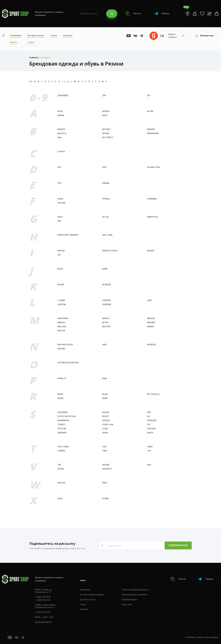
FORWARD (152, 199)
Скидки (31, 42)
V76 (59, 465)
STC (149, 424)
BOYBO (106, 133)
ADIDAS (106, 111)
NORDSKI (151, 344)
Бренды (14, 42)
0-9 (31, 81)
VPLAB (61, 469)
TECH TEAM (63, 447)
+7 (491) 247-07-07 (43, 612)
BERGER (151, 129)
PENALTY (62, 378)
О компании (16, 35)
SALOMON (63, 412)
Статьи (54, 35)
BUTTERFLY (108, 137)
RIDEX (60, 394)
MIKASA (61, 322)
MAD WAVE (63, 318)
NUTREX (61, 349)
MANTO (106, 318)
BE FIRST (106, 129)
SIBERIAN (62, 433)
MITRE (105, 322)
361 (149, 95)
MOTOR (61, 331)
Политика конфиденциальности (135, 590)
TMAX (150, 447)
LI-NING (61, 300)
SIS (148, 416)
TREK (105, 451)
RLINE (105, 394)
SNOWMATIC (64, 420)
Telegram (162, 14)
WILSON (61, 483)
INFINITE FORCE (110, 251)
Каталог (133, 14)
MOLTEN (62, 326)
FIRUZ (60, 199)
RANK (105, 398)
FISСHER (61, 203)
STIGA (105, 429)
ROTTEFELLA (153, 394)
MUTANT (106, 326)
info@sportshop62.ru (43, 622)
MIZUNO (151, 322)
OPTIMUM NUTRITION (68, 363)
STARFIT (61, 424)
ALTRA (150, 111)
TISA (104, 447)
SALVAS (106, 412)
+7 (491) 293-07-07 (43, 597)
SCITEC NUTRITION (67, 416)
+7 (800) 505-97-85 (43, 600)
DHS (104, 167)
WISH (105, 483)
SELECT (106, 416)
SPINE (105, 433)
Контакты (68, 35)
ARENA (61, 115)
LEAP (149, 300)
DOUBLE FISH (153, 167)
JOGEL (60, 269)
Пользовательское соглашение (135, 595)
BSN (60, 137)
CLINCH (61, 151)
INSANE (151, 251)
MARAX (150, 326)
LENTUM (62, 304)
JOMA (105, 269)
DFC (59, 167)
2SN (104, 95)
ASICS (105, 115)
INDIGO (61, 251)
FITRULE (106, 199)
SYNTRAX (151, 429)
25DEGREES (63, 95)
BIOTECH (62, 133)
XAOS (60, 498)
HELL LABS (107, 235)
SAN (149, 412)
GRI (59, 221)
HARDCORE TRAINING (68, 235)
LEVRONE (107, 304)
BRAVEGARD (153, 133)
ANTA (60, 111)
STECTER (62, 429)
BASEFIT (61, 129)
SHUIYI (150, 433)
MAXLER (151, 318)
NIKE (104, 344)
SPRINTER (152, 420)
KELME (61, 284)
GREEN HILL (153, 217)
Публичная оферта (130, 600)
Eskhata (106, 183)
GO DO (105, 217)
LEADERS (106, 300)
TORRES (61, 451)
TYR (149, 451)
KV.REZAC (107, 284)
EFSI (59, 183)
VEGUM (106, 465)
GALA (60, 217)
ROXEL (61, 398)
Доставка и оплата (36, 35)
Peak (104, 378)
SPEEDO (106, 420)
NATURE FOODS (65, 344)
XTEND (105, 498)
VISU (149, 465)
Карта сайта (127, 604)
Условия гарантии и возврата (92, 595)
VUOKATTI (107, 469)
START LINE (108, 424)
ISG (59, 255)
